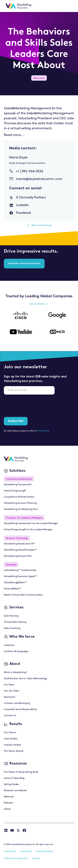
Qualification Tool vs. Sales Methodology (25, 679)
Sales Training (11, 616)
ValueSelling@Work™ (15, 583)
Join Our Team (12, 691)
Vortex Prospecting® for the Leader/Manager (28, 530)
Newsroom (10, 697)
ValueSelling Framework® (18, 485)
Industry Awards (12, 745)
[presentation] (29, 404)
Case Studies (11, 739)
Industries (9, 645)
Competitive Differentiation (19, 497)
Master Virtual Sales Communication (24, 595)
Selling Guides (11, 784)
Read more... (14, 135)
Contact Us (10, 716)
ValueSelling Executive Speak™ (20, 576)
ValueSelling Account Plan (18, 556)
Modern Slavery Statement (16, 859)
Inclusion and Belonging (17, 703)
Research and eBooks (15, 791)
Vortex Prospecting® (15, 491)
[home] (18, 6)
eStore (7, 809)
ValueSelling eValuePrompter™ (20, 550)
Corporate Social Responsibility (20, 709)
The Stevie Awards (14, 751)
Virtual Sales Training (15, 622)
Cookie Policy (26, 852)
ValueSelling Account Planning (20, 503)
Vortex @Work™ (12, 589)
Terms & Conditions (44, 852)
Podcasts (8, 803)
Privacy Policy (43, 431)
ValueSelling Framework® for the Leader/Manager (31, 523)
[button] (70, 6)
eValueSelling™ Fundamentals (20, 570)
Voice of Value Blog (14, 778)
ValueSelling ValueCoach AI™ (19, 544)
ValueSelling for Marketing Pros (21, 509)
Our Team (9, 685)
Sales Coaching (12, 628)
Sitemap (36, 859)
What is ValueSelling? (15, 672)
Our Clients (10, 733)
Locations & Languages (16, 651)
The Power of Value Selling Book (21, 772)
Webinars (9, 797)
